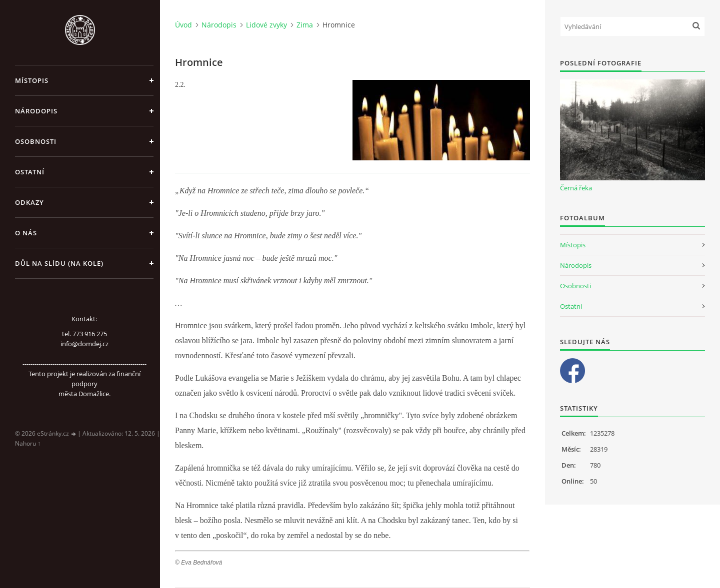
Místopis (32, 80)
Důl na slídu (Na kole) (59, 263)
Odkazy (29, 202)
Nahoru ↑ (28, 443)
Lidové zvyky (266, 25)
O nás (26, 233)
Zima (305, 25)
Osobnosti (36, 141)
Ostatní (30, 172)
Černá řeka (576, 188)
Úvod (183, 25)
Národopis (36, 111)
